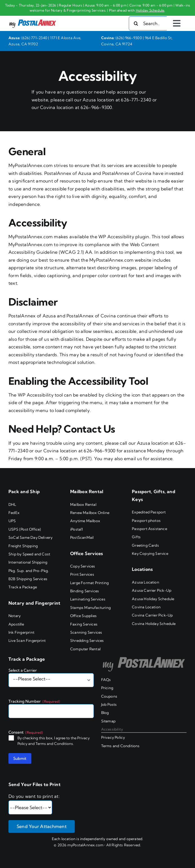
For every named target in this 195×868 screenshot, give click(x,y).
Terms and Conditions (54, 744)
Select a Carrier (23, 670)
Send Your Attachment (42, 826)
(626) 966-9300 (129, 38)
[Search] (136, 23)
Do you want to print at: (34, 796)
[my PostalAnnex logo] (33, 19)
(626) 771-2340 (34, 38)
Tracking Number (34, 701)
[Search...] (148, 23)
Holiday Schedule (150, 10)
